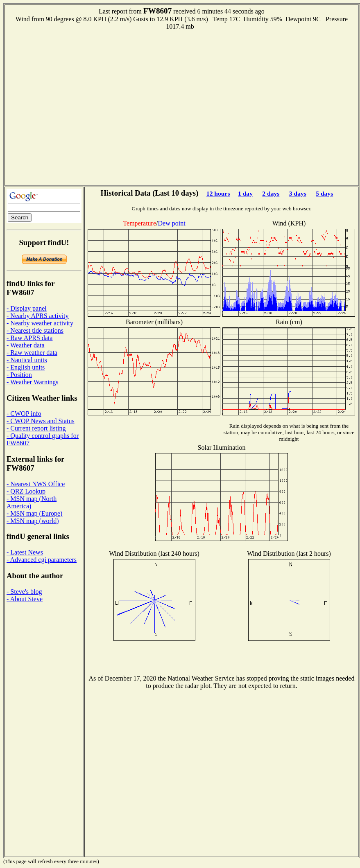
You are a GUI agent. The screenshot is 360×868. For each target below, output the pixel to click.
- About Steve (25, 599)
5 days (324, 193)
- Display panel (27, 308)
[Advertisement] (77, 107)
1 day (245, 193)
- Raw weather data (32, 353)
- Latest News (25, 552)
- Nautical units (27, 360)
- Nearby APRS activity (38, 316)
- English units (26, 367)
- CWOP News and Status (41, 421)
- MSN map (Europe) (34, 513)
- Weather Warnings (33, 382)
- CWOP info (24, 414)
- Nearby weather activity (40, 323)
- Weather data (26, 345)
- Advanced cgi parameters (42, 560)
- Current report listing (36, 428)
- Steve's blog (24, 592)
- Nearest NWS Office (36, 484)
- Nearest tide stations (35, 330)
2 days (271, 193)
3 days (298, 193)
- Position (19, 375)
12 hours (218, 193)
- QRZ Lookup (26, 491)
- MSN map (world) (33, 521)
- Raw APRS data (29, 338)
